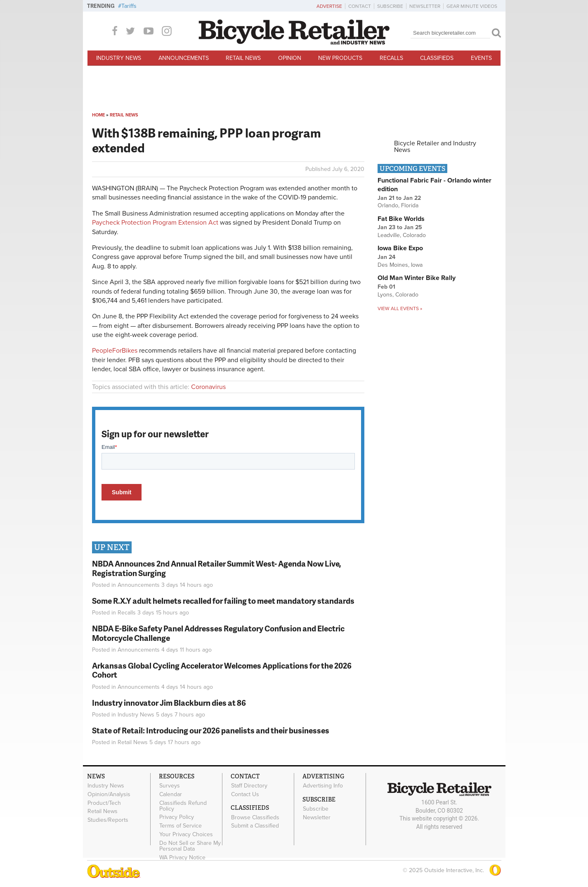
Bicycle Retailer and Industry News (435, 147)
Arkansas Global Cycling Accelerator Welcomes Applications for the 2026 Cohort (222, 670)
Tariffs (129, 6)
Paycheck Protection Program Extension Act (155, 223)
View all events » (400, 308)
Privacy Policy (177, 817)
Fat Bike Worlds (401, 219)
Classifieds (437, 58)
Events (481, 58)
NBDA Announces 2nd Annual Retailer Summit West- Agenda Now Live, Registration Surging (217, 568)
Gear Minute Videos (472, 6)
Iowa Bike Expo (400, 248)
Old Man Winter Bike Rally (417, 278)
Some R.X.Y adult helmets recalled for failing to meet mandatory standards (223, 601)
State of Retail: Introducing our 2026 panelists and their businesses (211, 730)
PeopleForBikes (115, 351)
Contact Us (245, 795)
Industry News (119, 58)
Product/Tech (104, 803)
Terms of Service (181, 826)
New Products (340, 58)
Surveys (170, 786)
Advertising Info (323, 786)
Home (98, 115)
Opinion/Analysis (109, 795)
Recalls (391, 58)
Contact (360, 6)
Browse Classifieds (255, 817)
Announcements (184, 58)
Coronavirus (208, 387)
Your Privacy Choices (186, 835)
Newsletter (425, 6)
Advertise (329, 6)
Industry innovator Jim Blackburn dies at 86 (169, 703)
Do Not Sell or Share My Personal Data (190, 846)
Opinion (290, 58)
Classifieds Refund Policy (183, 806)
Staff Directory (249, 786)
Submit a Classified (255, 826)
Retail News (243, 58)
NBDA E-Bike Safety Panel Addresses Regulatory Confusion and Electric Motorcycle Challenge (218, 633)
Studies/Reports (108, 820)
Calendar (171, 795)
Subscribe (390, 6)
